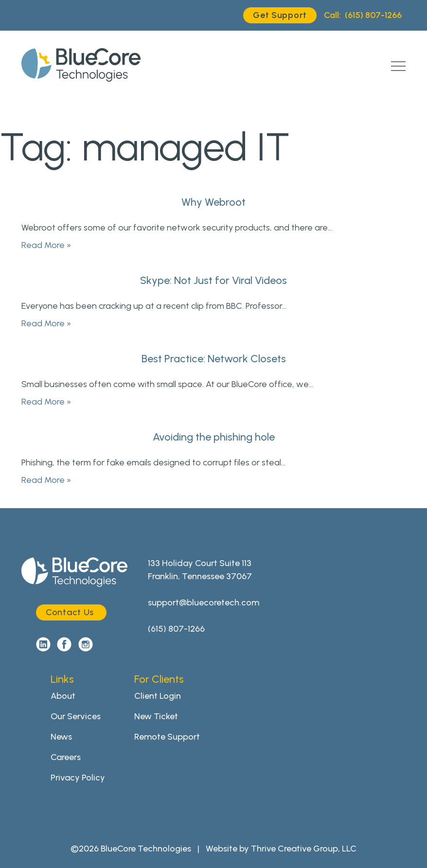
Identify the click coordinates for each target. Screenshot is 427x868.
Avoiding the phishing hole (214, 437)
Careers (66, 757)
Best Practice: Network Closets (214, 359)
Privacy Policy (78, 778)
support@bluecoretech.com (204, 602)
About (63, 696)
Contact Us (70, 612)
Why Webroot (213, 202)
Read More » (46, 245)
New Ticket (156, 716)
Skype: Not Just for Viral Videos (213, 280)
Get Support (280, 15)
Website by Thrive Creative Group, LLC (281, 849)
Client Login (158, 696)
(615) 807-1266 (363, 15)
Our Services (76, 716)
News (61, 737)
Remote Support (167, 737)
